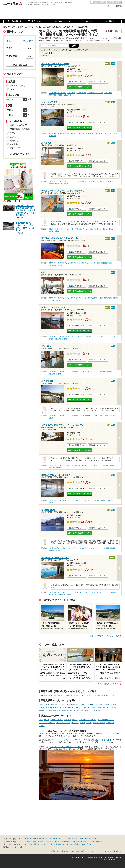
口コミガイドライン (94, 851)
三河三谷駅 (108, 93)
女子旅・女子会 (110, 705)
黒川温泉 (84, 841)
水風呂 (114, 708)
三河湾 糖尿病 (94, 465)
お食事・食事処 (71, 705)
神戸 (91, 844)
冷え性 (42, 708)
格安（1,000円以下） (83, 708)
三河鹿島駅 (108, 298)
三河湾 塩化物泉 (54, 592)
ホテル (47, 705)
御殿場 (61, 844)
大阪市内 (68, 844)
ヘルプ (107, 851)
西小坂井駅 (104, 229)
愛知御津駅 (67, 95)
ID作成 (119, 6)
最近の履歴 (114, 2)
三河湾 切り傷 (74, 500)
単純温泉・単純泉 (68, 711)
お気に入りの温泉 (98, 2)
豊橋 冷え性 (94, 229)
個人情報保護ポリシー (79, 857)
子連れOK (43, 711)
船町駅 (51, 231)
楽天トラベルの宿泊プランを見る (80, 87)
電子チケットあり (50, 50)
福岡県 (94, 839)
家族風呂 (97, 711)
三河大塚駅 (52, 95)
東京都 (62, 839)
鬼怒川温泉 (100, 841)
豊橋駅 (57, 231)
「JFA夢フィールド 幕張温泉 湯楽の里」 (66, 747)
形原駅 (116, 298)
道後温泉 (76, 841)
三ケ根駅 (97, 263)
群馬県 (55, 839)
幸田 (103, 695)
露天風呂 (54, 705)
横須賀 (37, 844)
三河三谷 (77, 695)
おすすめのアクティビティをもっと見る (105, 636)
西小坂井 (52, 695)
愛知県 (88, 839)
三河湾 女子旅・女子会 (88, 372)
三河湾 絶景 (74, 372)
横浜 (26, 844)
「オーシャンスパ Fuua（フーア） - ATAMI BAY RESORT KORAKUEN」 (84, 740)
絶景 (50, 711)
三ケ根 (97, 695)
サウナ (61, 705)
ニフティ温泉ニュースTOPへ (109, 684)
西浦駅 (58, 300)
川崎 (31, 844)
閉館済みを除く (84, 50)
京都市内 (77, 844)
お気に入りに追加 (99, 82)
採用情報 (119, 857)
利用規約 (111, 857)
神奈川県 (28, 839)
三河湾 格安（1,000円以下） (85, 337)
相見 (108, 695)
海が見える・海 (52, 708)
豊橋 (46, 695)
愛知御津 (61, 695)
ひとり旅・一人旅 (66, 708)
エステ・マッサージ (87, 705)
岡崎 (113, 695)
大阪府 (68, 839)
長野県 (81, 839)
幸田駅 (60, 265)
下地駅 (111, 229)
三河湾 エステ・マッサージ (98, 592)
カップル (99, 705)
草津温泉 (28, 841)
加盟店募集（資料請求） (60, 851)
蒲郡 (84, 695)
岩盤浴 (42, 726)
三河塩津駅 (64, 184)
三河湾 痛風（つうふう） (67, 181)
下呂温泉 (58, 841)
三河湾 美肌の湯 (64, 134)
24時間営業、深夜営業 (20, 129)
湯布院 (92, 841)
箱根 (35, 841)
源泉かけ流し (16, 148)
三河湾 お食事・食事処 (95, 298)
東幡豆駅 (58, 339)
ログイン (111, 6)
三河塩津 (90, 695)
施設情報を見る (77, 82)
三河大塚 (69, 695)
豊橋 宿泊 (75, 229)
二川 (41, 695)
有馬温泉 (41, 841)
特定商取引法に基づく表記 (97, 857)
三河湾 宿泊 (71, 93)
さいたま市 (48, 844)
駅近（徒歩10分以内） (101, 708)
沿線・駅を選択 (20, 65)
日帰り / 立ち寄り (18, 86)
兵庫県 (49, 839)
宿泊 (41, 705)
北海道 (75, 839)
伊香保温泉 (67, 841)
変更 (30, 48)
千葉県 (42, 839)
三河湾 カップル (76, 134)
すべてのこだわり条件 (20, 154)
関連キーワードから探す (14, 847)
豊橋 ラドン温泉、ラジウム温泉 (59, 229)
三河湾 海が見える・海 (95, 93)
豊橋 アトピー (84, 229)
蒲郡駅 (60, 95)
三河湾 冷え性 (81, 93)
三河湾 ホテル (100, 337)
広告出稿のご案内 (78, 851)
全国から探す (27, 41)
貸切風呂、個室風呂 (84, 711)
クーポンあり (67, 50)
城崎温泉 (49, 841)
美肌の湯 (57, 711)
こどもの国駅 (111, 337)
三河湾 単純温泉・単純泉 (57, 93)
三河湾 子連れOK (89, 134)
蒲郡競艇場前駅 (54, 184)
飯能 (55, 844)
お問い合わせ (117, 851)
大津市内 (85, 844)
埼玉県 (36, 839)
